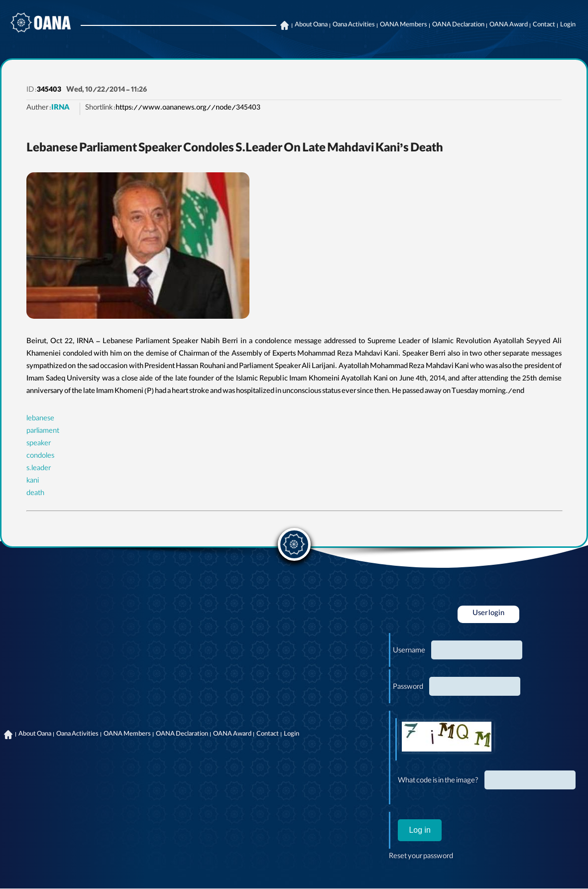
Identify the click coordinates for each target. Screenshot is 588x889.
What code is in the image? (438, 781)
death (35, 494)
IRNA (60, 109)
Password (408, 688)
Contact (544, 25)
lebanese (40, 419)
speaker (39, 444)
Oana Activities (354, 25)
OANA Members (404, 25)
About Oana (311, 25)
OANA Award (509, 25)
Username (409, 651)
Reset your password (421, 857)
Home (284, 25)
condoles (40, 457)
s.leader (39, 469)
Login (568, 25)
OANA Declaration (458, 25)
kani (33, 482)
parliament (43, 432)
